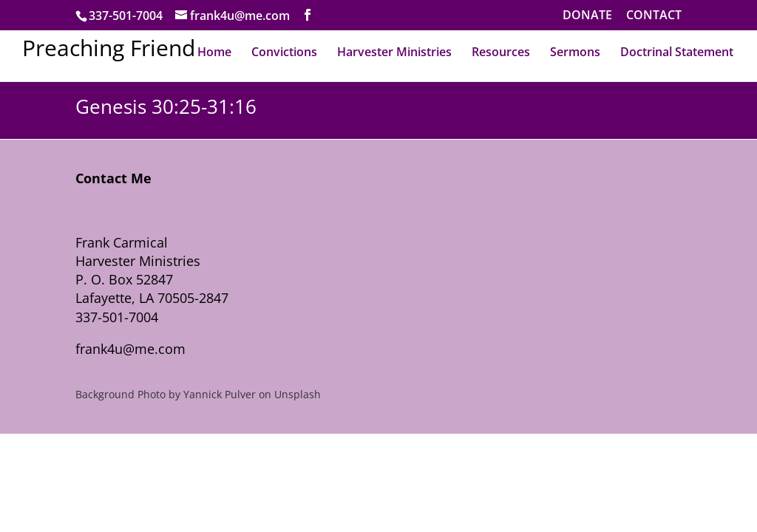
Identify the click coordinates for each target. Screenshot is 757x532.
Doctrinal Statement (677, 52)
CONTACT (654, 16)
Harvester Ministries (394, 52)
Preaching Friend (109, 48)
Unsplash (298, 394)
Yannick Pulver (220, 394)
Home (214, 52)
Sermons (575, 52)
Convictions (284, 52)
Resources (501, 52)
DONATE (587, 16)
